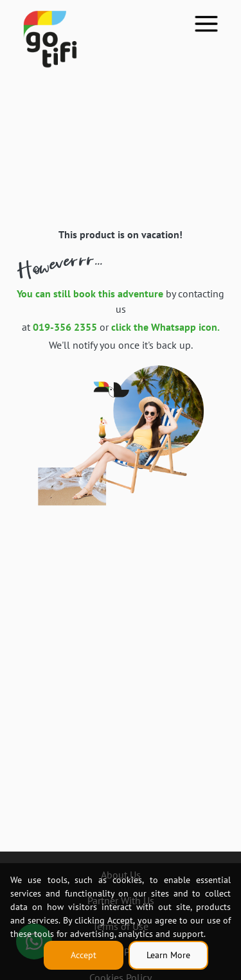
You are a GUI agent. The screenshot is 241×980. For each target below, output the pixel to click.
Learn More (168, 955)
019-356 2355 (65, 327)
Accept (84, 955)
